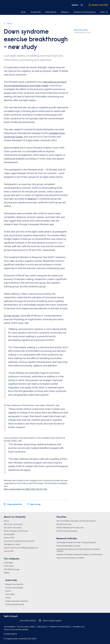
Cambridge (8, 563)
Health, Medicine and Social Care (70, 528)
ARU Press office (81, 30)
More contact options (50, 621)
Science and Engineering (67, 531)
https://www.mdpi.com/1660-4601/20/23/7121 (26, 489)
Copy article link (13, 504)
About (6, 521)
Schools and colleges (14, 588)
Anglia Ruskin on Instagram (9, 621)
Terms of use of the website (16, 630)
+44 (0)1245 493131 (28, 621)
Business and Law (64, 524)
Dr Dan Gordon (12, 316)
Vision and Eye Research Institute (70, 558)
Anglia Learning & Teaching (17, 601)
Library (8, 598)
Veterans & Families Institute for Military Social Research (80, 554)
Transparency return (12, 544)
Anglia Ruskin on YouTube (16, 621)
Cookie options (10, 634)
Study (23, 12)
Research (65, 12)
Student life (36, 12)
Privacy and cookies (26, 627)
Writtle (7, 573)
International (51, 12)
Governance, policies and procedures (19, 541)
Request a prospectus (14, 584)
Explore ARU (9, 538)
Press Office (10, 594)
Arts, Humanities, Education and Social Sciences (76, 521)
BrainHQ (32, 199)
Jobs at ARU (9, 551)
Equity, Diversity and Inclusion (16, 531)
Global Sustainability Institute (68, 546)
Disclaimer (42, 627)
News (8, 23)
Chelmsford (9, 566)
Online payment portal (15, 604)
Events (8, 591)
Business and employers (85, 12)
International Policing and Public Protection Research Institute (78, 550)
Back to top (34, 504)
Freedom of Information (60, 627)
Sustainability (9, 534)
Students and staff (98, 5)
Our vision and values (13, 528)
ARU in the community (13, 524)
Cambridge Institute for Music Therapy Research (76, 542)
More (104, 12)
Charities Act (78, 627)
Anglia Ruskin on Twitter (13, 621)
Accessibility (9, 627)
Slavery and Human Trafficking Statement (21, 548)
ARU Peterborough (12, 569)
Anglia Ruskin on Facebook (5, 621)
